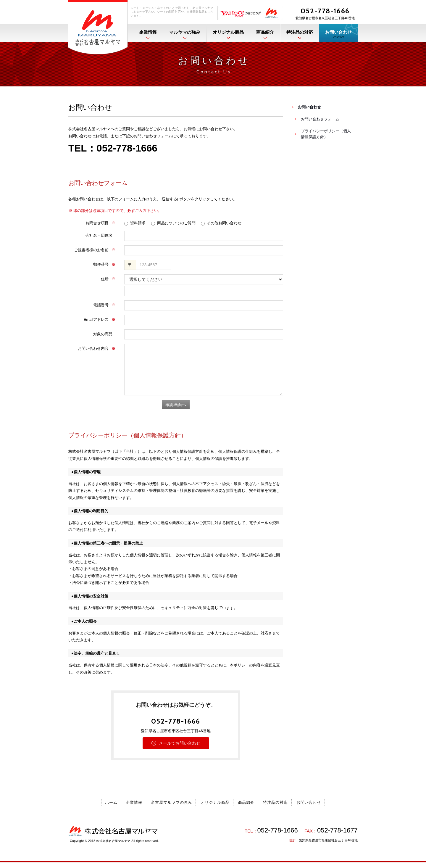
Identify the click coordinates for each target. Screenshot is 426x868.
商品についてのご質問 (173, 223)
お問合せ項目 (100, 223)
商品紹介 (265, 32)
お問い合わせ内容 (97, 348)
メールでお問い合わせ (180, 743)
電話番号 (104, 305)
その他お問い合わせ (221, 223)
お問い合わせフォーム (320, 119)
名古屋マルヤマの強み (172, 802)
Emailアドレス (99, 319)
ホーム (111, 802)
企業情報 (148, 32)
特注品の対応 (300, 32)
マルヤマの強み (185, 32)
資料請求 (135, 223)
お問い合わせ (338, 34)
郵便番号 (104, 264)
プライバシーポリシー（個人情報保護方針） (326, 134)
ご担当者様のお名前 (95, 250)
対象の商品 (103, 334)
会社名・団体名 (99, 235)
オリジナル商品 (228, 32)
